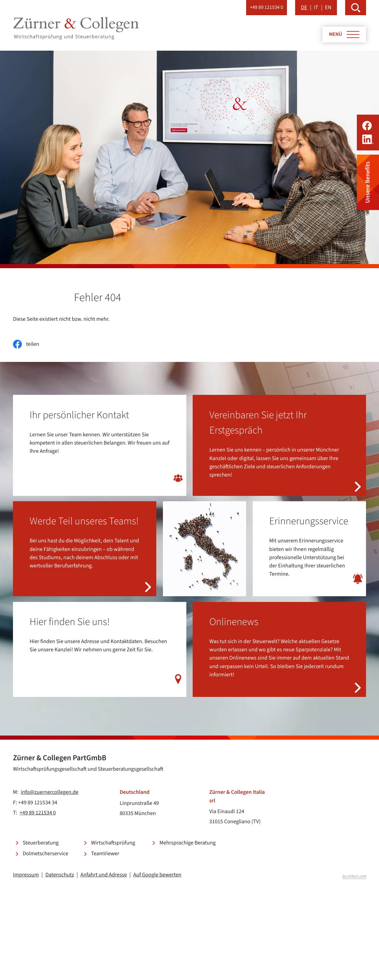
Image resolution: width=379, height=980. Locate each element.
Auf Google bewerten (157, 875)
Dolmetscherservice (46, 854)
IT (316, 7)
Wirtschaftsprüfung (113, 843)
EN (328, 7)
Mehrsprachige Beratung (188, 843)
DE (304, 7)
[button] (267, 8)
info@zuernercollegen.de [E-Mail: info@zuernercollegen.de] (50, 792)
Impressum (26, 875)
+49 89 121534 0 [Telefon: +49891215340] (38, 813)
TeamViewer (105, 854)
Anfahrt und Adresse (104, 875)
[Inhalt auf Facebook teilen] (26, 344)
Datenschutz (60, 875)
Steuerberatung (41, 843)
